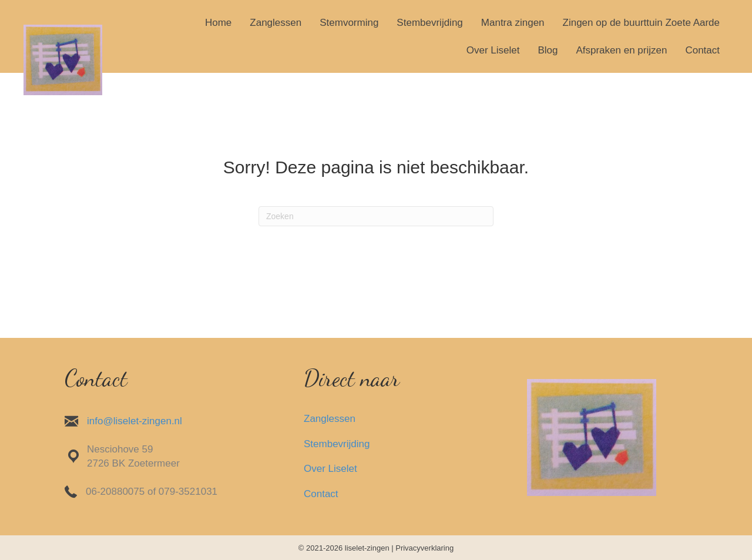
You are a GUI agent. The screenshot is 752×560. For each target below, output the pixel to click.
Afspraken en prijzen (621, 50)
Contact (702, 50)
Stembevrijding (429, 23)
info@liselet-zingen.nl (135, 421)
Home (218, 23)
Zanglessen (276, 23)
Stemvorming (349, 23)
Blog (548, 50)
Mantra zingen (513, 23)
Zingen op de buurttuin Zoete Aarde (641, 23)
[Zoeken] (376, 216)
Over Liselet (493, 50)
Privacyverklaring (424, 548)
